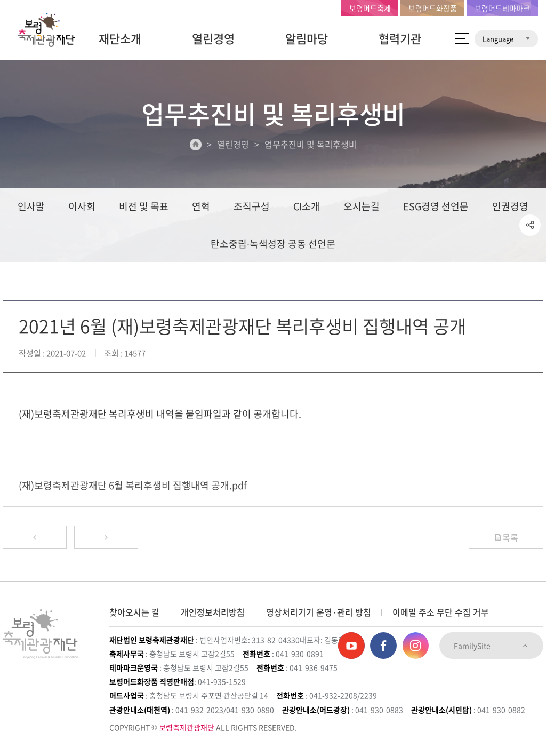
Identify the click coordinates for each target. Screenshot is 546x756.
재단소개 (120, 38)
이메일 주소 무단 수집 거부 (441, 612)
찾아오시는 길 (134, 612)
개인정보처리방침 (213, 612)
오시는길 (362, 206)
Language (506, 39)
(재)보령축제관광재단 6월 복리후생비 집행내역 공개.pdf (133, 485)
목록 (506, 537)
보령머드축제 (370, 8)
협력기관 (400, 38)
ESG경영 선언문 (436, 206)
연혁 (201, 206)
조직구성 (252, 206)
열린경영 (213, 38)
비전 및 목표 (144, 206)
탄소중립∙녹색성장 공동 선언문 (273, 244)
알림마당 (307, 38)
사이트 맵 (462, 38)
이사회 (82, 206)
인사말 (31, 206)
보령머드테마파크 (502, 8)
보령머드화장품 (433, 8)
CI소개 (307, 206)
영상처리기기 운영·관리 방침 (319, 612)
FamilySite (491, 646)
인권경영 (510, 206)
